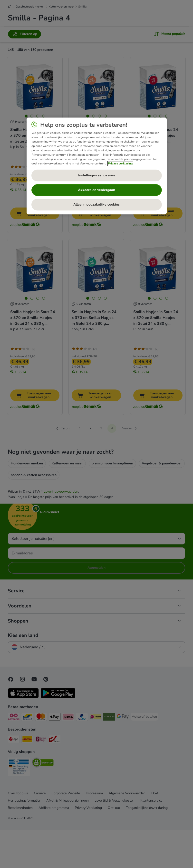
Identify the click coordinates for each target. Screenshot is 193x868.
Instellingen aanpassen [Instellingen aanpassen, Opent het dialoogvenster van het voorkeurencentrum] (96, 176)
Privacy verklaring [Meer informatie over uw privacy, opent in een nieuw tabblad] (120, 163)
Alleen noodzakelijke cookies (96, 205)
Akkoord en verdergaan (96, 190)
